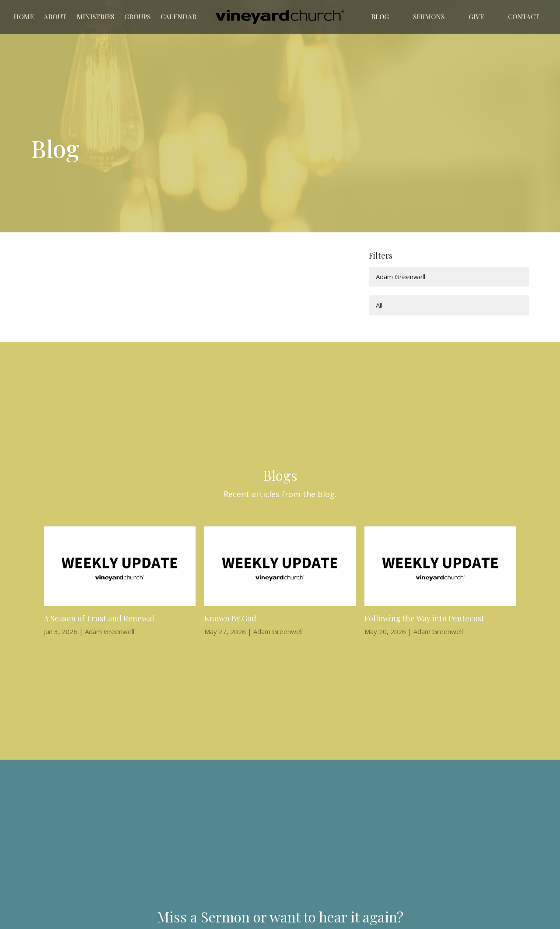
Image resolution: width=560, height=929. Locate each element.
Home (24, 17)
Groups (137, 17)
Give (476, 17)
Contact (524, 17)
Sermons (429, 17)
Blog (380, 17)
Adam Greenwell (401, 277)
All (379, 305)
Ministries (95, 17)
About (55, 17)
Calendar (178, 17)
